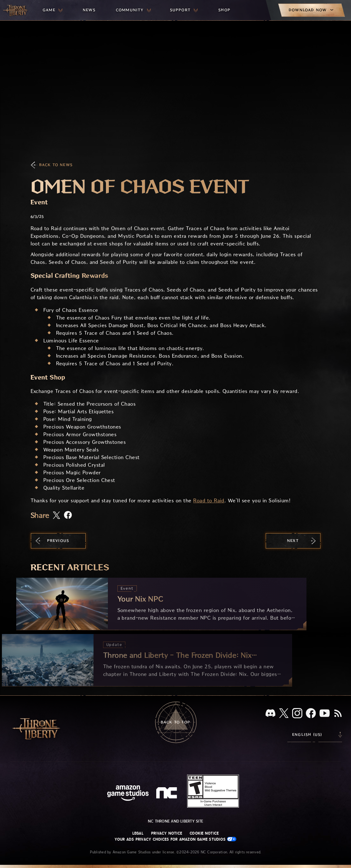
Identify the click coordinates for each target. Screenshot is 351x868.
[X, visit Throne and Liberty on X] (284, 714)
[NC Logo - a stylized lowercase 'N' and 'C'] (168, 794)
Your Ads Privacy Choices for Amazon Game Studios (176, 839)
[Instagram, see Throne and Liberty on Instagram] (297, 714)
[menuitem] (53, 10)
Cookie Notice (204, 833)
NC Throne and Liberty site (175, 821)
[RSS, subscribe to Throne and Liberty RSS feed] (338, 714)
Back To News (56, 165)
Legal (138, 833)
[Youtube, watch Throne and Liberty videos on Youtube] (325, 714)
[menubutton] (53, 10)
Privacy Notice (167, 833)
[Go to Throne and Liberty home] (16, 10)
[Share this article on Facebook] (68, 516)
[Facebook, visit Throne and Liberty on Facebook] (311, 714)
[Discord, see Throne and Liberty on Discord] (270, 714)
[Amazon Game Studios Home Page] (128, 794)
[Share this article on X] (56, 516)
